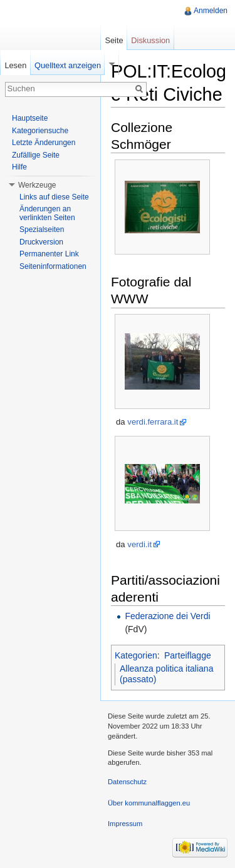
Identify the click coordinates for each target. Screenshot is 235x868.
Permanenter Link (49, 254)
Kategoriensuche (40, 131)
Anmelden (211, 11)
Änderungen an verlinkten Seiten (47, 213)
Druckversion (41, 242)
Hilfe (19, 167)
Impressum (125, 824)
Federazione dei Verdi (167, 616)
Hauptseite (30, 118)
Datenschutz (127, 782)
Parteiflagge (188, 655)
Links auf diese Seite (54, 197)
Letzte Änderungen (44, 143)
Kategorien (136, 655)
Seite (114, 40)
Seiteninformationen (53, 266)
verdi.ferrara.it (153, 422)
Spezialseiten (42, 230)
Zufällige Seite (36, 155)
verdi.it (139, 544)
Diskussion (150, 40)
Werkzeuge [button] (37, 185)
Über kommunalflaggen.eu (149, 803)
